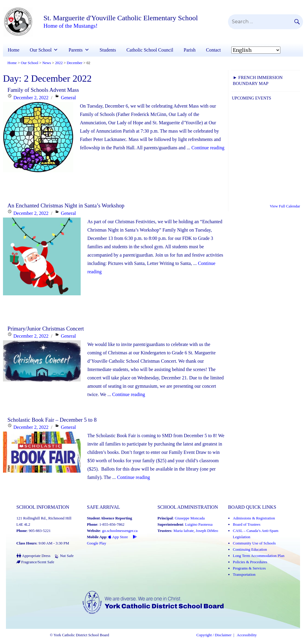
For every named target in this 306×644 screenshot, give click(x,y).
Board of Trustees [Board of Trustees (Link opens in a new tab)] (246, 524)
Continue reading (208, 148)
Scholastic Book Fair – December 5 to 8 (52, 420)
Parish (190, 50)
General (68, 98)
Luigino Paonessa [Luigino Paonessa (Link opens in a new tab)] (199, 524)
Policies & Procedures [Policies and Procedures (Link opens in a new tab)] (250, 562)
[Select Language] (256, 50)
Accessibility (247, 635)
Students (108, 50)
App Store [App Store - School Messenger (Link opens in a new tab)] (118, 537)
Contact (213, 50)
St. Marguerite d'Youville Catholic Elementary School (121, 18)
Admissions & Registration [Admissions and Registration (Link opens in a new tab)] (254, 518)
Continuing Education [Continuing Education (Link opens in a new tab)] (250, 549)
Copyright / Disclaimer (214, 635)
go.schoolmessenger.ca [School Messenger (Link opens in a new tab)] (120, 531)
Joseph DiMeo (207, 531)
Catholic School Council (150, 50)
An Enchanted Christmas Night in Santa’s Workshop (66, 205)
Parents (75, 50)
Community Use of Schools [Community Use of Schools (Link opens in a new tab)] (254, 543)
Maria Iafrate (184, 531)
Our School (41, 50)
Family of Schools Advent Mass (43, 90)
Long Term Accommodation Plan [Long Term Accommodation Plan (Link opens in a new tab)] (259, 556)
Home (14, 50)
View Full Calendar (285, 206)
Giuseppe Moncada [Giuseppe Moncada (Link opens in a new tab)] (190, 518)
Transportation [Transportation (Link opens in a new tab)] (244, 574)
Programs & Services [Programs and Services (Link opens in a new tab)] (249, 568)
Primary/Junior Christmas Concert (46, 329)
